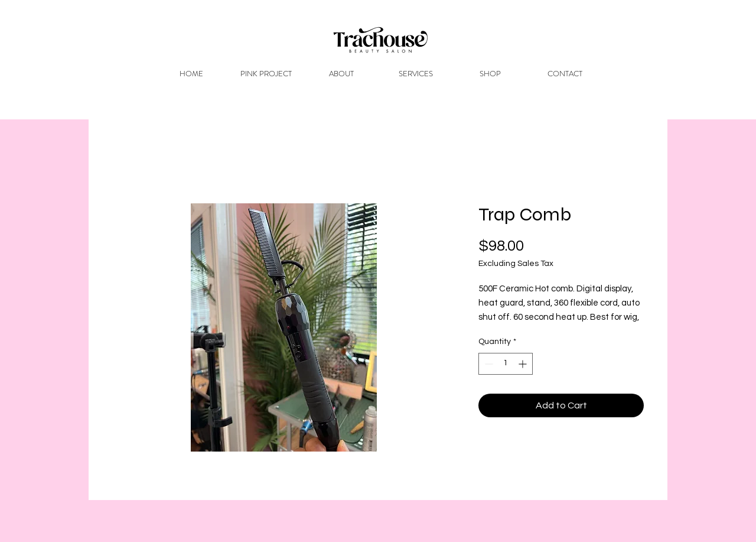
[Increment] (524, 364)
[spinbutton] (506, 364)
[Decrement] (488, 364)
